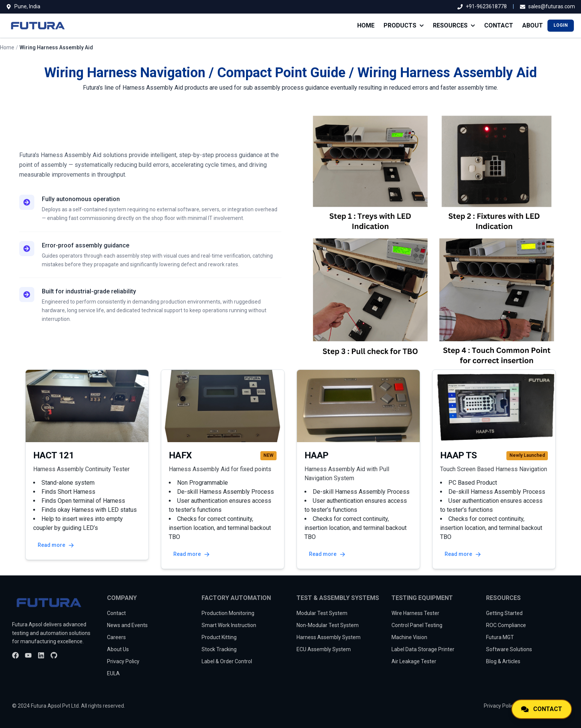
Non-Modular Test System (328, 625)
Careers (116, 637)
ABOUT (533, 25)
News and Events (127, 625)
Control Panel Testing (417, 625)
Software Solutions (509, 649)
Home (7, 47)
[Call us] (482, 7)
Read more (56, 545)
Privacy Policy (123, 661)
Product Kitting (219, 637)
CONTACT (499, 25)
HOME (366, 25)
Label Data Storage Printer (423, 649)
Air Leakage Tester (414, 661)
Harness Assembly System (329, 637)
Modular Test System (322, 613)
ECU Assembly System (324, 649)
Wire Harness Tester (415, 613)
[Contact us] (542, 709)
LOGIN (561, 25)
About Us (118, 649)
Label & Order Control (227, 661)
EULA (113, 673)
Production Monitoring (228, 613)
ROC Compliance (506, 625)
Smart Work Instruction (229, 625)
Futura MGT (500, 637)
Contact (116, 613)
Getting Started (504, 613)
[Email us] (547, 7)
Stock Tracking (219, 649)
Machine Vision (409, 637)
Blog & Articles (503, 661)
